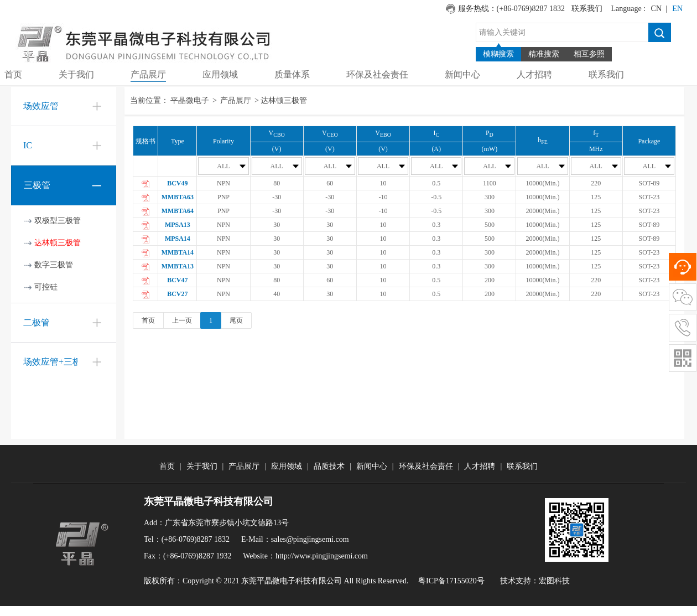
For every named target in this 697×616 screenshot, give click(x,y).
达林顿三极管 (58, 243)
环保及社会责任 (426, 466)
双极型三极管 (58, 221)
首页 (148, 320)
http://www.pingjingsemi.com (322, 556)
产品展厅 (236, 100)
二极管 (37, 322)
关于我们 (202, 466)
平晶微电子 (190, 100)
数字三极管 (54, 265)
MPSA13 (178, 225)
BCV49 (177, 183)
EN (677, 9)
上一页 (182, 320)
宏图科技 (554, 581)
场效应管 (41, 106)
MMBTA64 (178, 211)
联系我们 (587, 9)
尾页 (236, 320)
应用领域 (287, 466)
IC (28, 145)
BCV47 (177, 280)
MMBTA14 (178, 252)
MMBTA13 (178, 266)
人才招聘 (480, 466)
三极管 (37, 185)
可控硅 (46, 287)
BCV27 (177, 294)
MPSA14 (178, 239)
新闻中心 (372, 466)
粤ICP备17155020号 (451, 581)
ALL (231, 166)
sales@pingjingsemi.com (310, 539)
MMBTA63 (178, 197)
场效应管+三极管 (57, 362)
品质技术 (329, 466)
